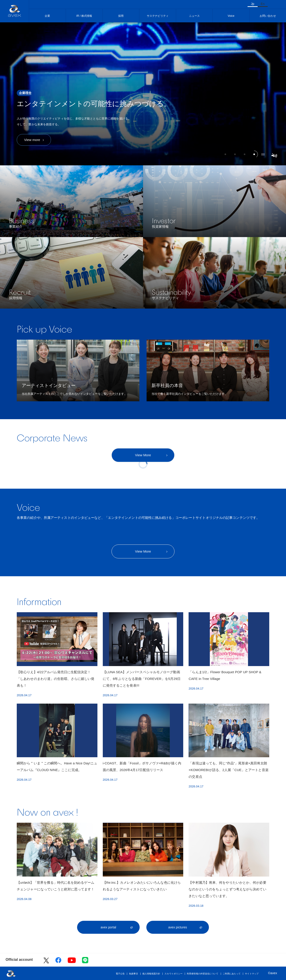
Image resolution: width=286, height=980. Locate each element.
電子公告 (120, 974)
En (263, 4)
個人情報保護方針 (151, 974)
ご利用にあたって (232, 974)
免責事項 (133, 974)
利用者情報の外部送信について (203, 974)
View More (143, 455)
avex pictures (178, 927)
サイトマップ (252, 974)
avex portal (108, 927)
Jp (253, 4)
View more (32, 140)
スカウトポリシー (173, 974)
